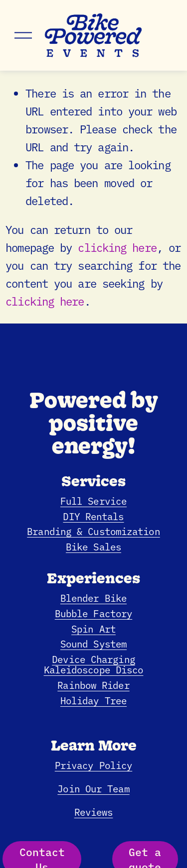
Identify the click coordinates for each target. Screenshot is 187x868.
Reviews (94, 812)
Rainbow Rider (93, 685)
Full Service (93, 500)
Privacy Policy (93, 765)
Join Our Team (93, 788)
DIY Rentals (93, 516)
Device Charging (93, 659)
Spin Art (93, 628)
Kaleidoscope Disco (94, 669)
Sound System (93, 643)
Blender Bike (93, 597)
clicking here (117, 247)
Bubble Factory (93, 613)
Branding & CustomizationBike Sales (93, 539)
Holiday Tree (93, 700)
